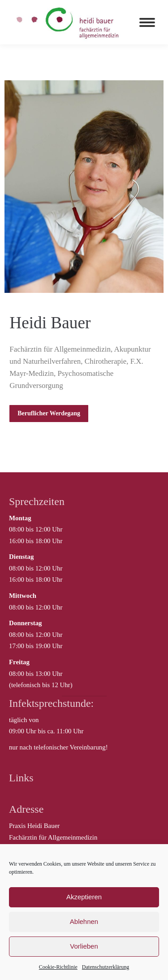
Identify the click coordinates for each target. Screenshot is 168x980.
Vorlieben (84, 946)
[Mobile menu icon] (147, 22)
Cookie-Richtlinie (58, 967)
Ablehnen (84, 921)
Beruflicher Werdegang (49, 413)
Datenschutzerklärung (106, 967)
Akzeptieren (84, 897)
